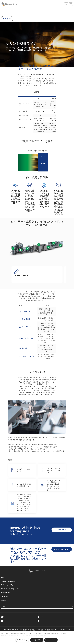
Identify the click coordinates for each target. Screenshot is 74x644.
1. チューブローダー (25, 312)
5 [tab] (39, 285)
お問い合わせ (7, 19)
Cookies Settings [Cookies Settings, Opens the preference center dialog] (22, 640)
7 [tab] (44, 285)
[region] (37, 638)
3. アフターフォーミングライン (27, 327)
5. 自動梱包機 (23, 348)
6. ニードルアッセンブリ (26, 356)
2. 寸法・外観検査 (24, 319)
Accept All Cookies (51, 640)
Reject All (37, 640)
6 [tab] (42, 285)
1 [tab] (30, 285)
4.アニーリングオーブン (26, 338)
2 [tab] (32, 285)
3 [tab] (35, 285)
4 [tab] (37, 285)
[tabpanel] (37, 275)
